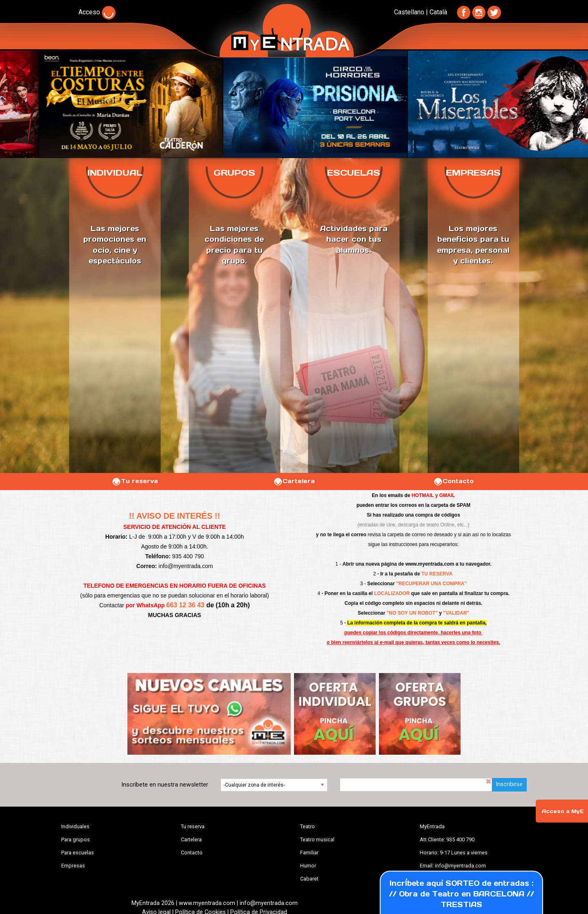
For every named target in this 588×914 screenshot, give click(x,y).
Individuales (75, 826)
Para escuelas (78, 853)
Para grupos (76, 839)
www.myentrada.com (430, 564)
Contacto (453, 481)
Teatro (307, 826)
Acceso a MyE (563, 811)
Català (438, 12)
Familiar (309, 853)
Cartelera (294, 481)
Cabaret (309, 879)
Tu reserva (135, 481)
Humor (308, 866)
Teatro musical (317, 839)
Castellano (409, 12)
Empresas (73, 866)
